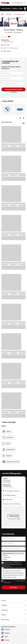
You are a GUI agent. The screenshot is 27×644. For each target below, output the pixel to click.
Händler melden (8, 500)
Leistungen (15, 8)
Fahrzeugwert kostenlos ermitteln (14, 89)
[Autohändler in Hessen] (20, 14)
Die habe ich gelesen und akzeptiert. (14, 582)
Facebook (7, 630)
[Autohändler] (9, 14)
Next (24, 118)
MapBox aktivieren (14, 519)
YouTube (7, 640)
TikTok (6, 637)
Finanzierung (14, 557)
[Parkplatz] (22, 3)
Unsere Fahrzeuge (6, 8)
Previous (20, 118)
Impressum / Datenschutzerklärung (12, 504)
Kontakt (21, 8)
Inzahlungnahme (14, 561)
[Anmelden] (16, 3)
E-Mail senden (6, 45)
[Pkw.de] (2, 14)
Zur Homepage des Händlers (11, 491)
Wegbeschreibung (7, 51)
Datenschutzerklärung (11, 581)
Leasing (14, 559)
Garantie (14, 555)
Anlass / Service (14, 553)
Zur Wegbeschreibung (9, 495)
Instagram (7, 633)
